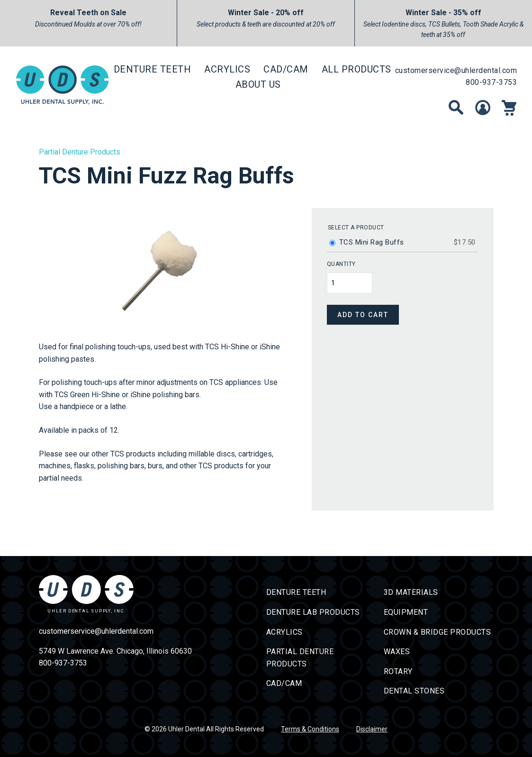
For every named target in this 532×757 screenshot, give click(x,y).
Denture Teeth (153, 69)
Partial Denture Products (80, 152)
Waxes (397, 652)
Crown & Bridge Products (437, 632)
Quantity (341, 264)
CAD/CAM (286, 69)
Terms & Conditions (310, 729)
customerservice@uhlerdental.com (456, 70)
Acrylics (227, 69)
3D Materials (411, 592)
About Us (258, 84)
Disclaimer (372, 729)
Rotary (398, 671)
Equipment (406, 612)
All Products (356, 69)
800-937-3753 (491, 82)
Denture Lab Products (313, 612)
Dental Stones (414, 691)
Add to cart (363, 315)
